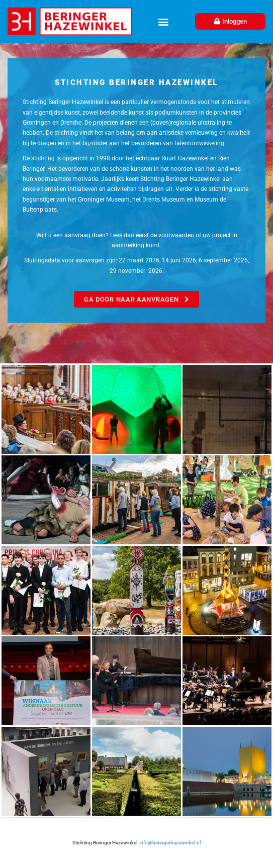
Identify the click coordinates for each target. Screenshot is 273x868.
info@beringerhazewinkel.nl (169, 843)
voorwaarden (176, 235)
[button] (163, 21)
